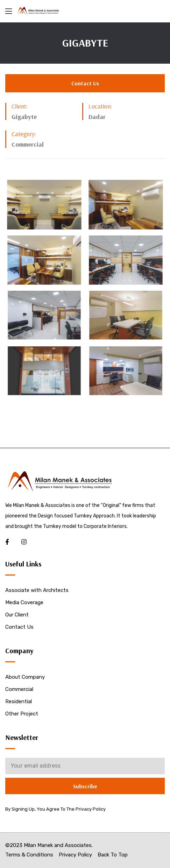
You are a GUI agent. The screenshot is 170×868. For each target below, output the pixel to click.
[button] (85, 83)
